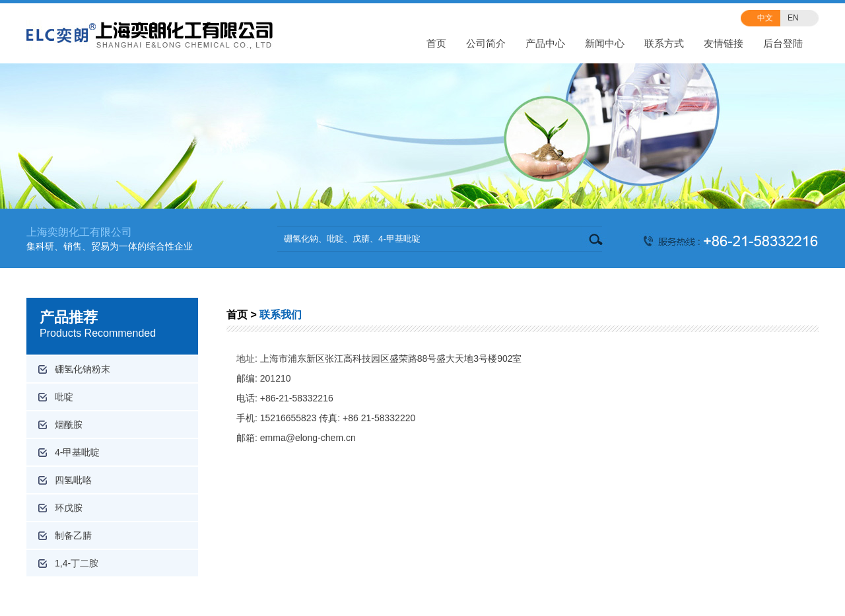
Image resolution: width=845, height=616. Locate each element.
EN (793, 18)
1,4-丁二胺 (77, 563)
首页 (436, 43)
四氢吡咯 (73, 480)
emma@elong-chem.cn (308, 438)
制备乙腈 (73, 535)
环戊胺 (69, 508)
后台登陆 (783, 43)
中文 (765, 18)
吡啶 (64, 397)
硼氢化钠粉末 (83, 369)
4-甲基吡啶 (77, 452)
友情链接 (724, 43)
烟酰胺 (69, 425)
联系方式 (664, 43)
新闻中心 (605, 43)
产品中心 (545, 43)
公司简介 (486, 43)
